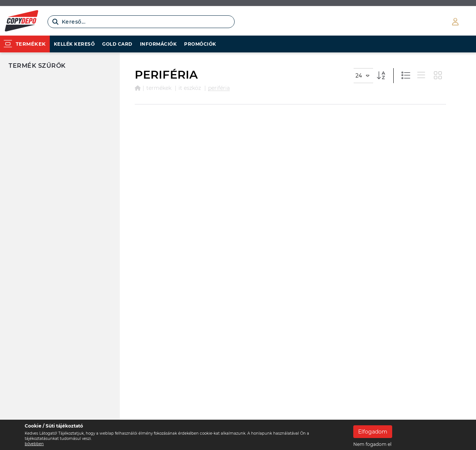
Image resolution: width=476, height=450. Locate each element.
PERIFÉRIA (219, 88)
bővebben (34, 444)
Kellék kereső (74, 44)
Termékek (159, 88)
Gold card (117, 44)
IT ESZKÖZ (190, 88)
